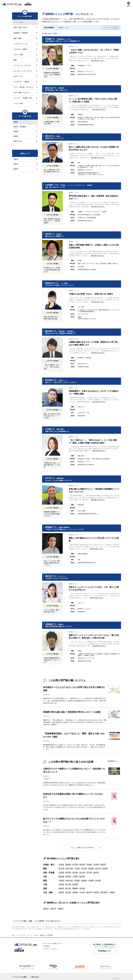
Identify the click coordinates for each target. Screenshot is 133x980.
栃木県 (98, 868)
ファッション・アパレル (22, 65)
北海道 (61, 864)
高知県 (82, 887)
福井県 (96, 871)
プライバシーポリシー (51, 947)
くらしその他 (18, 104)
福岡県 (61, 891)
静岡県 (68, 875)
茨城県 (91, 868)
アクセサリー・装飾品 (21, 82)
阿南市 (61, 907)
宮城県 (89, 864)
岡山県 (68, 883)
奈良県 (98, 879)
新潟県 (75, 871)
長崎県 (75, 891)
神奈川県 (69, 868)
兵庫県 (91, 879)
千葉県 (77, 868)
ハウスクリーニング (21, 44)
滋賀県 (84, 879)
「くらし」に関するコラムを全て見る (82, 847)
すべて (16, 22)
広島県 (61, 883)
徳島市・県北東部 (20, 127)
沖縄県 (112, 891)
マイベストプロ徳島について (53, 942)
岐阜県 (82, 875)
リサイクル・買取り (21, 49)
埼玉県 (84, 868)
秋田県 (82, 864)
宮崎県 (96, 891)
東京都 (61, 868)
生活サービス (18, 76)
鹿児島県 (104, 891)
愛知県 (61, 875)
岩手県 (75, 864)
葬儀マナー (48, 778)
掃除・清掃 (18, 38)
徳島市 (46, 907)
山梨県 (61, 871)
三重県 (75, 875)
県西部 (16, 136)
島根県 (75, 883)
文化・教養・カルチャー (22, 93)
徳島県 (61, 887)
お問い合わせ (35, 975)
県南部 (16, 132)
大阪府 (61, 879)
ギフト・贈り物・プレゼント (24, 87)
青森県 (68, 864)
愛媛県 (75, 887)
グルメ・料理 (18, 55)
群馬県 (105, 868)
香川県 (68, 887)
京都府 (77, 879)
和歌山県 (69, 879)
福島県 (103, 864)
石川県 (89, 871)
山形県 (96, 864)
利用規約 (47, 944)
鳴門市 (53, 907)
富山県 (82, 871)
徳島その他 (18, 141)
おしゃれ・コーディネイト (23, 71)
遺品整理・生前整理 (21, 33)
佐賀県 (68, 891)
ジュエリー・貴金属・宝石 (23, 98)
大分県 (82, 891)
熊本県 (89, 891)
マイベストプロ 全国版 (20, 975)
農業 (15, 60)
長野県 (68, 871)
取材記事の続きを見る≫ (98, 61)
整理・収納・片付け (21, 27)
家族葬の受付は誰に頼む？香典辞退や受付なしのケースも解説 (72, 712)
